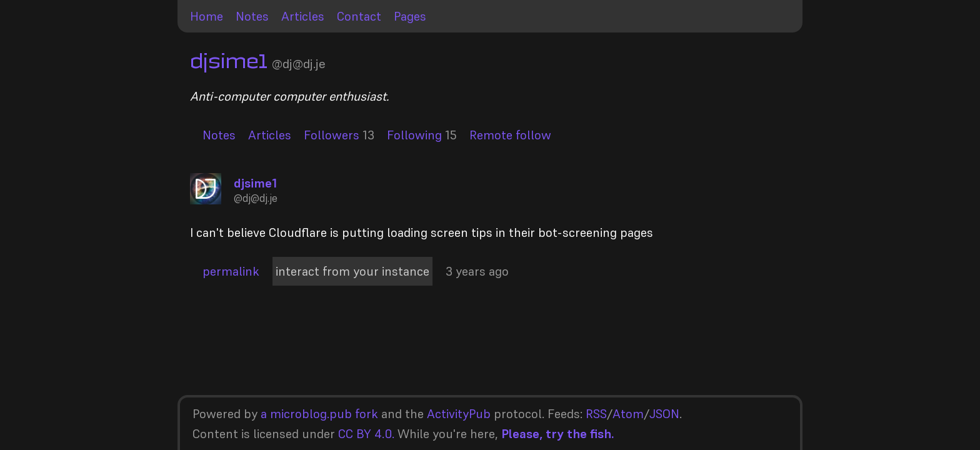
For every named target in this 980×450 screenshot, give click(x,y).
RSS (596, 414)
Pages (410, 16)
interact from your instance (352, 271)
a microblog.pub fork (319, 414)
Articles (303, 16)
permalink (231, 271)
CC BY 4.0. (366, 434)
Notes (252, 16)
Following (414, 135)
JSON (664, 414)
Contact (359, 16)
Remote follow (510, 135)
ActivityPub (459, 414)
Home (207, 16)
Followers (332, 135)
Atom (628, 414)
